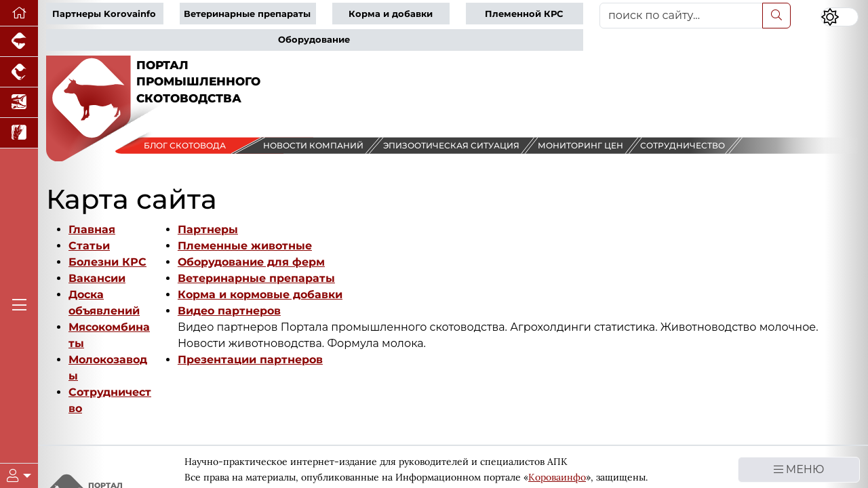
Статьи (89, 246)
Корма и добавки (391, 14)
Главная (92, 229)
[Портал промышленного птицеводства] (19, 72)
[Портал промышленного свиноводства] (19, 42)
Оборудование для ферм (251, 262)
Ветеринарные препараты (247, 14)
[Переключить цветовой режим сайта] (840, 17)
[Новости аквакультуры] (19, 103)
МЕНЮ (799, 469)
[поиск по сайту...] (681, 16)
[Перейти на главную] (19, 13)
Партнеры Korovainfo (104, 14)
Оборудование (314, 40)
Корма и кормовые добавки (260, 294)
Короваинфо (557, 477)
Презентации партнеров (250, 360)
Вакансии (97, 278)
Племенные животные (245, 246)
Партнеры (208, 229)
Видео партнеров (229, 311)
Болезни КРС (107, 262)
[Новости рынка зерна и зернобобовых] (19, 133)
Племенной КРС (524, 14)
